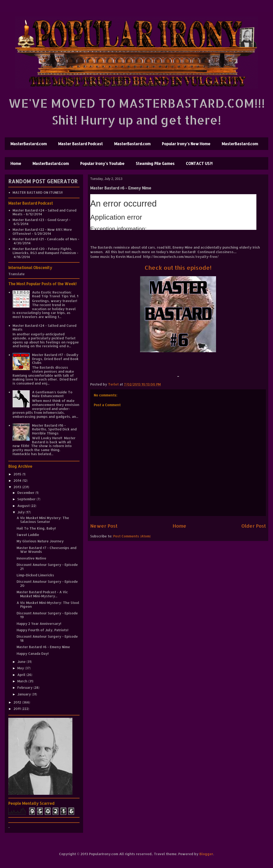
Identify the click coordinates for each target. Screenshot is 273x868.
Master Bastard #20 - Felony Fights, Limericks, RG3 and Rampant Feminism (44, 251)
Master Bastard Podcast (80, 144)
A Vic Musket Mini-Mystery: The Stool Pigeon (48, 605)
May (21, 668)
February (25, 687)
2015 (18, 474)
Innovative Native (31, 558)
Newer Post (104, 526)
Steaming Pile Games (155, 163)
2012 (18, 702)
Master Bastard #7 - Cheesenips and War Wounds (47, 550)
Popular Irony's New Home (186, 144)
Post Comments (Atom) (132, 536)
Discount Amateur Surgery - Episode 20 (47, 583)
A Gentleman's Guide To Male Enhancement (52, 394)
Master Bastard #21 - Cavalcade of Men (45, 239)
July (21, 512)
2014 (18, 480)
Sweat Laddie (28, 535)
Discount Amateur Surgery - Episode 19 (47, 615)
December (26, 493)
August (24, 506)
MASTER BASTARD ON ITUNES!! (38, 192)
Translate (16, 274)
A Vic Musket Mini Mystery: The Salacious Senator (43, 520)
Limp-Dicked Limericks (35, 575)
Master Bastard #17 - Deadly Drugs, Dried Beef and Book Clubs (55, 359)
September (27, 499)
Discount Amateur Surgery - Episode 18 (47, 638)
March (23, 681)
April (22, 675)
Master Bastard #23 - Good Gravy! (40, 220)
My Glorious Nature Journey (40, 541)
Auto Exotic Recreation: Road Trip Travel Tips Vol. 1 (55, 294)
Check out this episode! (178, 268)
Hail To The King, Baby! (36, 528)
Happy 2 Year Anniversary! (39, 624)
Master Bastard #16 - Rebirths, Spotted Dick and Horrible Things (54, 429)
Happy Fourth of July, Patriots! (42, 630)
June (22, 662)
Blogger (206, 854)
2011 (18, 709)
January (25, 694)
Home (16, 163)
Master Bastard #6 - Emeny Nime (43, 647)
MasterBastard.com (29, 144)
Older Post (254, 526)
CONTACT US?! (199, 163)
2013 (18, 487)
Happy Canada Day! (33, 653)
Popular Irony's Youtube (102, 163)
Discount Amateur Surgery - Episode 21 (47, 567)
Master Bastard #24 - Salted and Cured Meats (45, 212)
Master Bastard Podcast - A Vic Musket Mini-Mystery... (42, 594)
